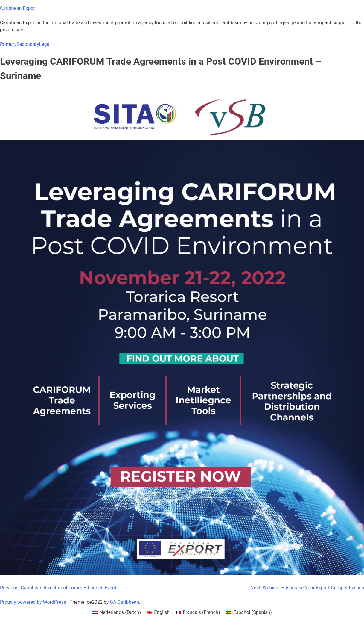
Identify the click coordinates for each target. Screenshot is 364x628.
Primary (8, 44)
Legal (45, 44)
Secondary (28, 44)
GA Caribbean (124, 602)
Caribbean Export (18, 8)
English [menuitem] (162, 612)
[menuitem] (116, 612)
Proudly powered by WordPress (34, 602)
